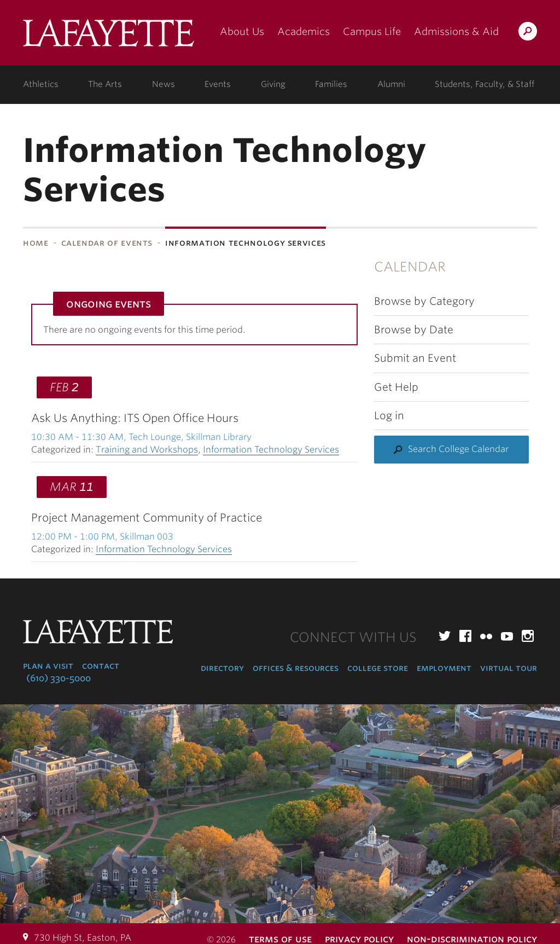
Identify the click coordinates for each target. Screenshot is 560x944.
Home (36, 243)
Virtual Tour (509, 668)
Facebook (465, 636)
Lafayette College (109, 37)
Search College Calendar (458, 449)
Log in (389, 416)
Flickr (486, 636)
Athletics (41, 84)
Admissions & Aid (456, 31)
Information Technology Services (271, 450)
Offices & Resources (296, 668)
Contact (101, 666)
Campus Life (372, 31)
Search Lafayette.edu (528, 33)
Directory (222, 668)
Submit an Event (415, 358)
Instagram (528, 636)
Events (218, 84)
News (164, 84)
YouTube (507, 636)
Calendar (410, 267)
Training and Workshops (147, 450)
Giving (273, 84)
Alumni (391, 84)
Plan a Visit (48, 666)
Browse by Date (414, 330)
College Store (378, 668)
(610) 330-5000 (59, 678)
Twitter (445, 636)
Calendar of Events (107, 243)
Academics (304, 31)
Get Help (396, 387)
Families (331, 84)
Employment (444, 668)
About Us (242, 31)
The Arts (105, 84)
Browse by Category (424, 301)
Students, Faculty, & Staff (485, 84)
